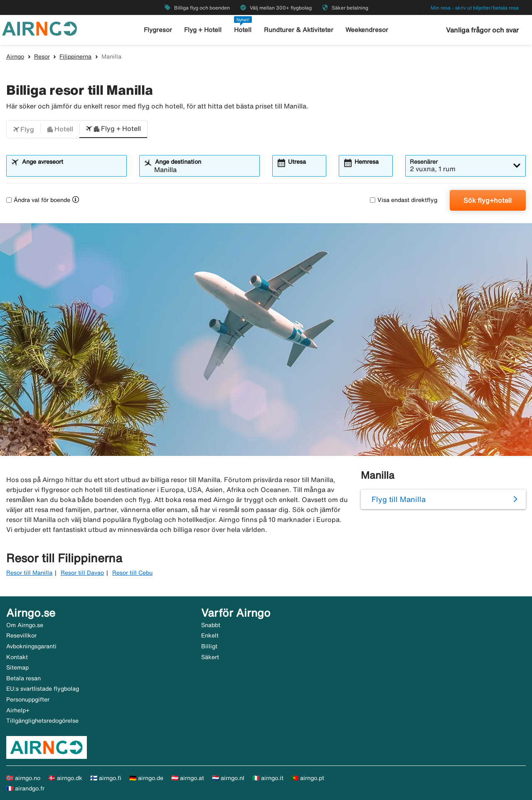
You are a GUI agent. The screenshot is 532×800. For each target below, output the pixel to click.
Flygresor (158, 30)
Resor (42, 57)
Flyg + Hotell (203, 30)
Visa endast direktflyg (404, 200)
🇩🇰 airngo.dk (65, 778)
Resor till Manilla (29, 573)
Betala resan (23, 678)
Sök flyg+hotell (488, 200)
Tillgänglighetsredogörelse (42, 721)
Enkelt (210, 635)
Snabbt (211, 625)
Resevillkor (21, 635)
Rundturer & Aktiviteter (299, 30)
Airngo (15, 57)
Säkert (210, 657)
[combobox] (72, 170)
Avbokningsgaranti (31, 646)
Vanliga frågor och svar (482, 30)
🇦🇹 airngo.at (188, 778)
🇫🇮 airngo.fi (106, 778)
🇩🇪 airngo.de (146, 778)
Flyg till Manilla (399, 499)
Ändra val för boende (38, 200)
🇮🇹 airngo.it (268, 778)
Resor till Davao (82, 573)
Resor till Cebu (132, 573)
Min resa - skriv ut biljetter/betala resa (475, 8)
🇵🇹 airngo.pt (308, 778)
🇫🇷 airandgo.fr (25, 788)
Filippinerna (75, 57)
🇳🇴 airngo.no (23, 778)
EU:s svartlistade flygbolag (43, 689)
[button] (23, 129)
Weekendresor (367, 30)
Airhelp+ (18, 710)
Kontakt (17, 657)
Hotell (243, 30)
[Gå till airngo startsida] (39, 28)
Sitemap (17, 667)
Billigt (209, 646)
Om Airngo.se (25, 625)
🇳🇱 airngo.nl (228, 778)
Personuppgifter (28, 699)
